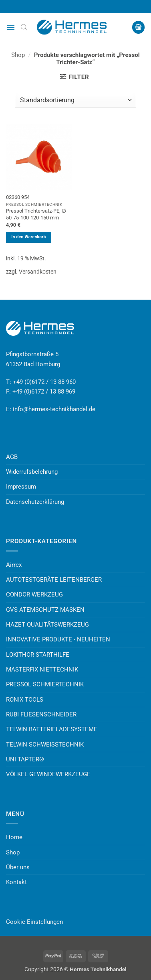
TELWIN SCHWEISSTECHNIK (45, 745)
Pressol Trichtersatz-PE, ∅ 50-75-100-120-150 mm (36, 214)
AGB (12, 457)
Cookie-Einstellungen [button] (34, 922)
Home (14, 837)
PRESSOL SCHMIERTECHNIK (45, 684)
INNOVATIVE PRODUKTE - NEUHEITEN (58, 639)
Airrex (14, 565)
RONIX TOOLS (25, 700)
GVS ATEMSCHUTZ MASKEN (45, 610)
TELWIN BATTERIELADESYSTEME (52, 729)
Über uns (18, 867)
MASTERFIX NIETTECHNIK (42, 670)
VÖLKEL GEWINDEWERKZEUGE (48, 774)
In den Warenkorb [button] (28, 237)
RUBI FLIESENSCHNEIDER (41, 714)
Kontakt (16, 882)
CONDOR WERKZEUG (34, 594)
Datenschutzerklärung (35, 502)
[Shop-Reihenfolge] (75, 100)
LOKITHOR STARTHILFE (38, 655)
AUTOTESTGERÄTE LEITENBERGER (54, 580)
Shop (18, 55)
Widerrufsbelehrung (32, 472)
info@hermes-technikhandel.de (54, 409)
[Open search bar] (24, 27)
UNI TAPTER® (25, 759)
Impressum (21, 487)
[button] (11, 27)
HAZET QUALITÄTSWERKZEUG (47, 625)
